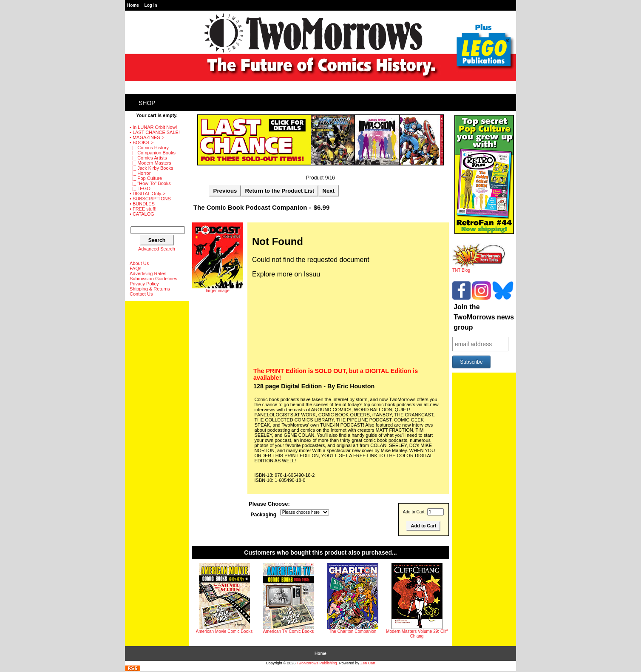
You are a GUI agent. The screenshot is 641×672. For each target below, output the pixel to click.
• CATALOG (142, 214)
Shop (147, 103)
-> (142, 142)
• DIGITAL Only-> (147, 194)
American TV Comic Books (288, 631)
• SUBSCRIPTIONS (150, 199)
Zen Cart (368, 663)
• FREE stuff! (143, 209)
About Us (139, 263)
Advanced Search (157, 249)
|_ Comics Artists (148, 158)
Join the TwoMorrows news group (484, 317)
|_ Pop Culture (146, 178)
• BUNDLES (142, 204)
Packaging (264, 515)
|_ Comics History (149, 148)
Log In (151, 5)
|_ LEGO (140, 188)
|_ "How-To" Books (150, 183)
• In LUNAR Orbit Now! (153, 127)
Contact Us (141, 294)
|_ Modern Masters (150, 163)
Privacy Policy (144, 284)
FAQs (136, 268)
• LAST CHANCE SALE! (155, 132)
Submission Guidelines (153, 279)
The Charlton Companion (353, 631)
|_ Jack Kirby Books (152, 168)
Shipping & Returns (150, 289)
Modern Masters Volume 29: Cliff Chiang (417, 634)
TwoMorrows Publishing (317, 663)
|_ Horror (140, 173)
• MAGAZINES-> (147, 137)
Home (133, 5)
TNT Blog (479, 268)
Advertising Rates (148, 273)
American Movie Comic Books (224, 631)
